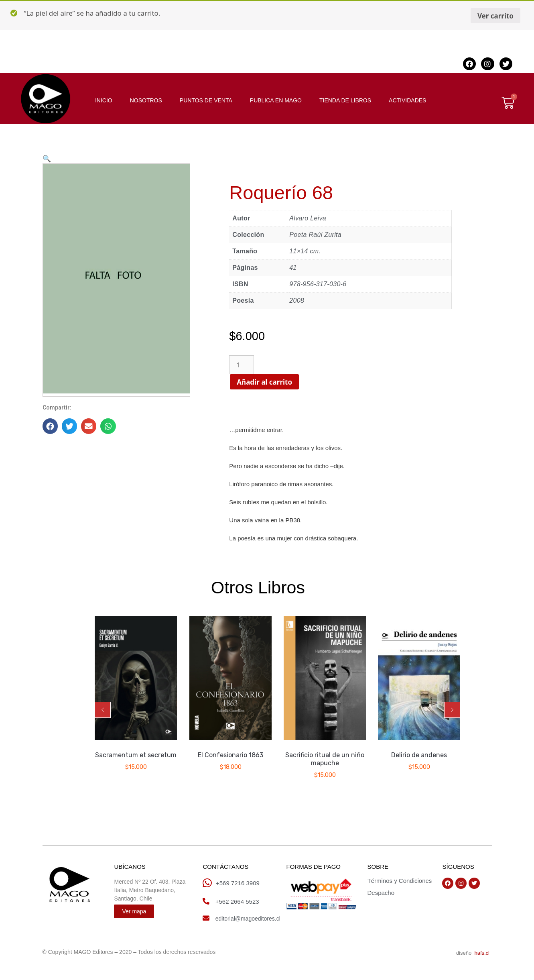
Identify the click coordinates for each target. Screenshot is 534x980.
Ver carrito (495, 16)
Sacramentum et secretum (136, 755)
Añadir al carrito (271, 382)
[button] (103, 710)
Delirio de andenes (419, 755)
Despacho (381, 893)
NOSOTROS (146, 100)
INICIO (104, 100)
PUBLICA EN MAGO (276, 100)
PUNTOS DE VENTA (206, 100)
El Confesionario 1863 (230, 755)
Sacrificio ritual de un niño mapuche (325, 759)
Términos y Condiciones (399, 881)
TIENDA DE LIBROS (345, 100)
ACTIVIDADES (407, 100)
